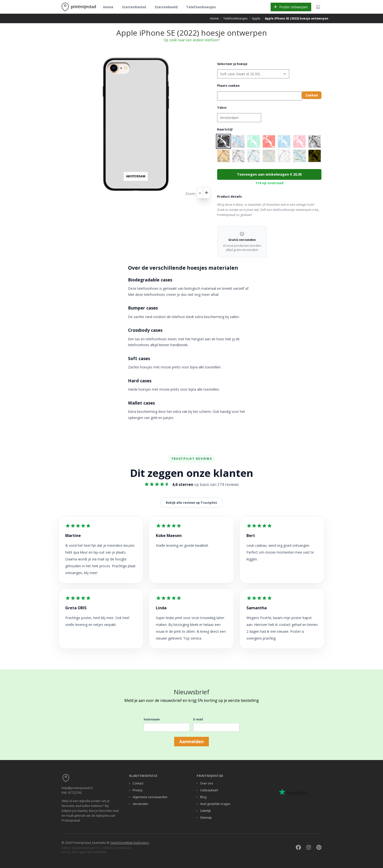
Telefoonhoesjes (201, 7)
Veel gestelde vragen (215, 804)
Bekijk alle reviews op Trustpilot (191, 503)
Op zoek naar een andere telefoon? (192, 40)
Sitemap (206, 818)
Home (108, 7)
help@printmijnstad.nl (77, 788)
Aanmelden (191, 741)
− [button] (103, 62)
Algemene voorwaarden (150, 797)
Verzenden (140, 804)
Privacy (138, 790)
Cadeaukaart (209, 790)
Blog (203, 797)
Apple (256, 18)
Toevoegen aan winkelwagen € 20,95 (269, 174)
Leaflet (170, 194)
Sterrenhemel (134, 7)
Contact (138, 783)
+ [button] (103, 57)
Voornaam (152, 719)
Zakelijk (205, 811)
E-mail (198, 719)
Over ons (207, 783)
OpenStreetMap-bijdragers (129, 843)
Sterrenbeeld (166, 7)
